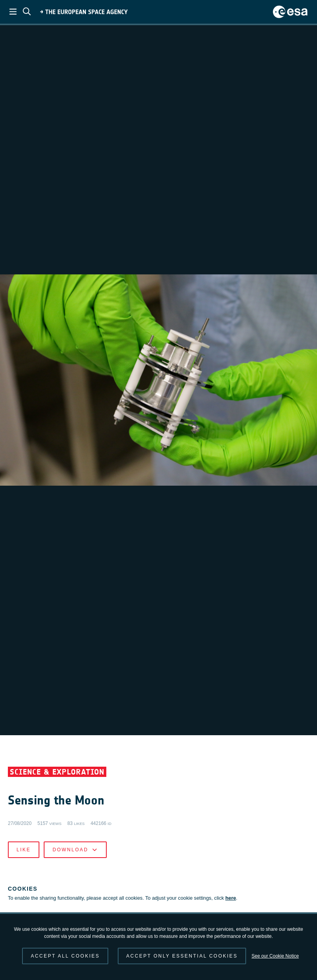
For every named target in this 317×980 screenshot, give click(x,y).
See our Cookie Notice (275, 956)
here (231, 898)
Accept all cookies (65, 956)
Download (75, 850)
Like (24, 850)
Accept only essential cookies (182, 956)
